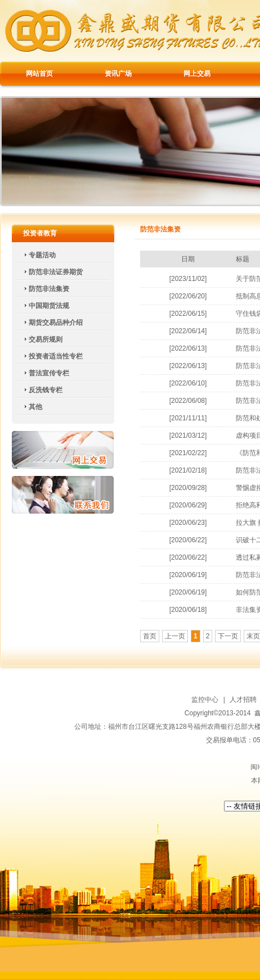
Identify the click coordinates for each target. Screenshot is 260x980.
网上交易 (197, 74)
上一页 (175, 636)
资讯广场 (118, 74)
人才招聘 (243, 700)
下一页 (228, 636)
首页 (150, 636)
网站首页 (39, 74)
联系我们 (63, 495)
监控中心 (205, 700)
